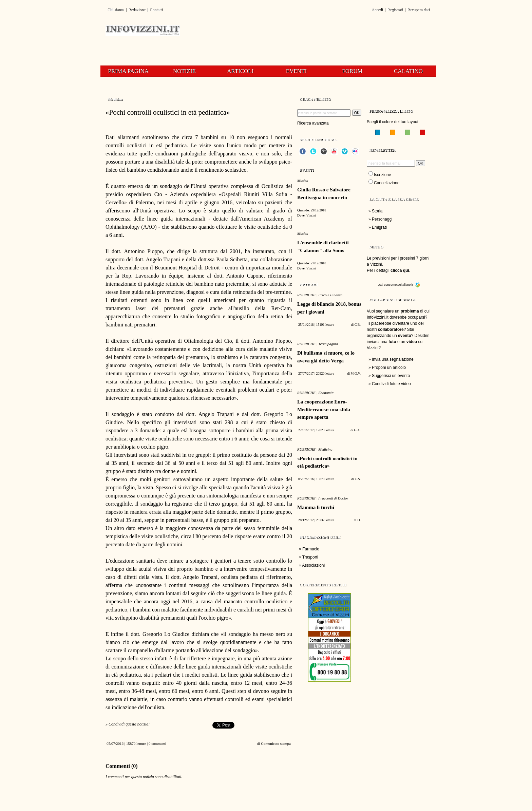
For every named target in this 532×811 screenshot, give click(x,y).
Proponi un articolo (389, 367)
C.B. (358, 325)
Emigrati (379, 227)
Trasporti (310, 557)
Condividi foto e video (391, 384)
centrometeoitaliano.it (402, 285)
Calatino (408, 71)
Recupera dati (418, 10)
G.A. (357, 430)
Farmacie (311, 549)
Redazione (137, 10)
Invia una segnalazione (393, 359)
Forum (352, 71)
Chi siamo (116, 10)
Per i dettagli (388, 270)
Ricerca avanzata (313, 123)
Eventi (296, 71)
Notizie (184, 71)
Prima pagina (129, 71)
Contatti (156, 10)
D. (359, 520)
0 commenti (157, 743)
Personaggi (382, 219)
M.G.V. (356, 373)
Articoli (240, 71)
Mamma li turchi (316, 507)
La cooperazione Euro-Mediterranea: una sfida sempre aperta (324, 409)
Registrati (395, 10)
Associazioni (313, 565)
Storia (377, 211)
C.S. (358, 479)
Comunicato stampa (276, 743)
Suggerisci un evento (391, 376)
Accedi (377, 10)
